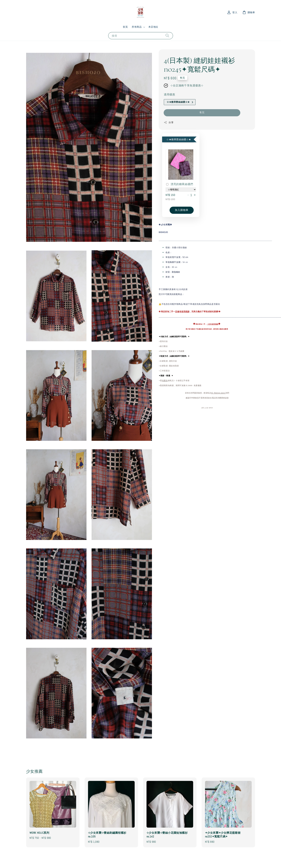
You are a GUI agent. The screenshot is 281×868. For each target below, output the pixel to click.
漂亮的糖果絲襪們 (179, 184)
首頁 (125, 27)
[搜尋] (167, 36)
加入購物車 (182, 210)
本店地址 (153, 27)
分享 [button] (169, 123)
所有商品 (137, 27)
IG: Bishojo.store (218, 393)
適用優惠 (169, 94)
